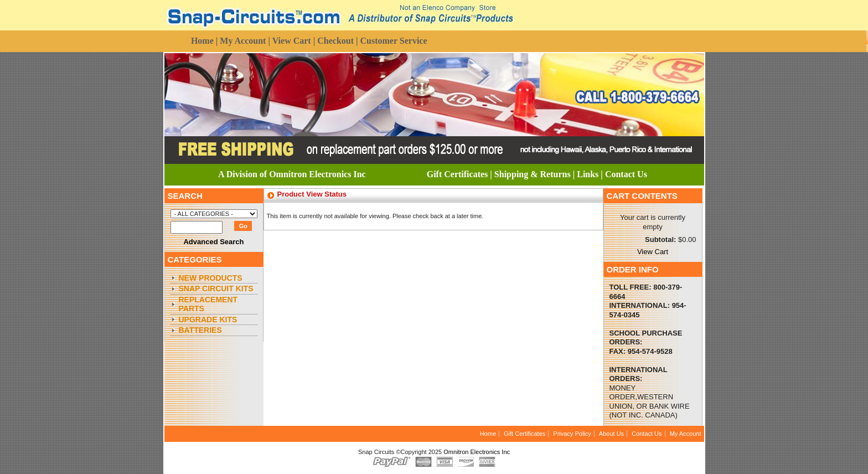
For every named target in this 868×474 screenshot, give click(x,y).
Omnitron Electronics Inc (477, 452)
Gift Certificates (525, 434)
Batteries (200, 330)
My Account (686, 434)
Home (488, 434)
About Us (611, 434)
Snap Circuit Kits (216, 288)
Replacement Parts (208, 304)
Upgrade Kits (208, 320)
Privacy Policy (572, 434)
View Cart (653, 252)
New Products (211, 278)
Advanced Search (213, 242)
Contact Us (647, 434)
